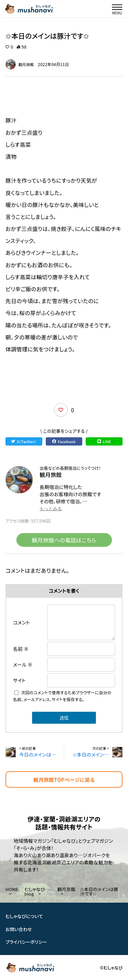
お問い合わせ (19, 929)
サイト (19, 680)
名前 (21, 649)
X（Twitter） (24, 441)
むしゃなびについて (24, 916)
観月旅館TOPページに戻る (64, 780)
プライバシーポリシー (26, 942)
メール (23, 665)
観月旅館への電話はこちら (64, 540)
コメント (22, 622)
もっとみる (51, 509)
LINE (104, 441)
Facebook (64, 441)
